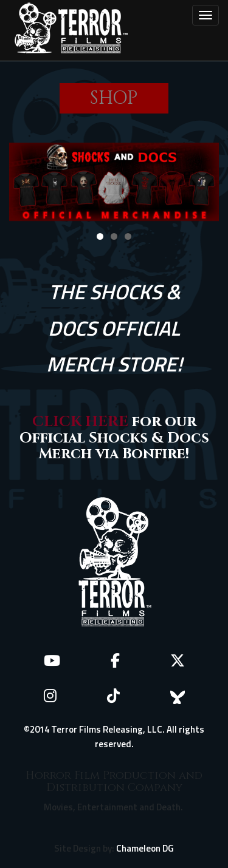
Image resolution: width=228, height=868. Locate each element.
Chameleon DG (145, 848)
